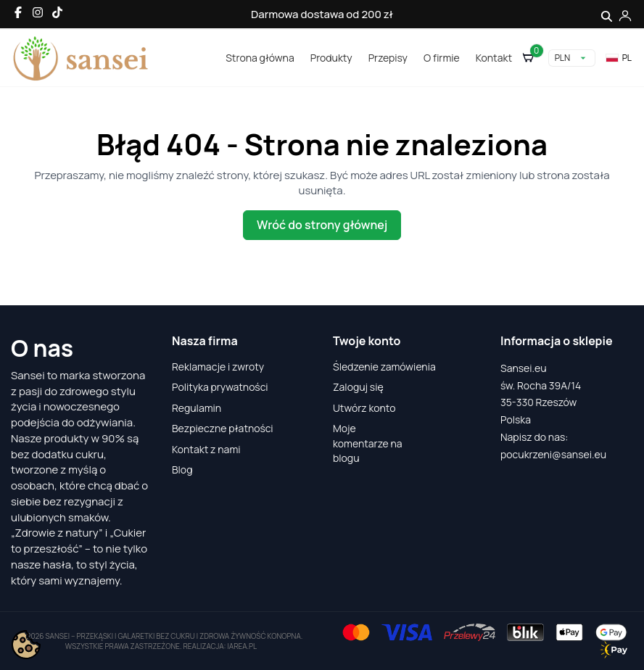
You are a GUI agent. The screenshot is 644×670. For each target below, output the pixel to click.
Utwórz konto (364, 408)
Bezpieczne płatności (223, 428)
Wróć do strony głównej (322, 225)
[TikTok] (57, 12)
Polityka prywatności (220, 387)
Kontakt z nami (206, 449)
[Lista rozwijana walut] (572, 58)
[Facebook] (18, 12)
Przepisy (388, 58)
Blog (182, 470)
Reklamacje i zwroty (218, 367)
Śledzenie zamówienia (384, 367)
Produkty (331, 58)
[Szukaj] (607, 15)
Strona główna (260, 58)
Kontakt (494, 58)
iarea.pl (243, 646)
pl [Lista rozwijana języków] (619, 58)
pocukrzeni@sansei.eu (553, 454)
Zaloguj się (358, 387)
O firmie (442, 58)
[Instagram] (38, 12)
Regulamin (197, 408)
